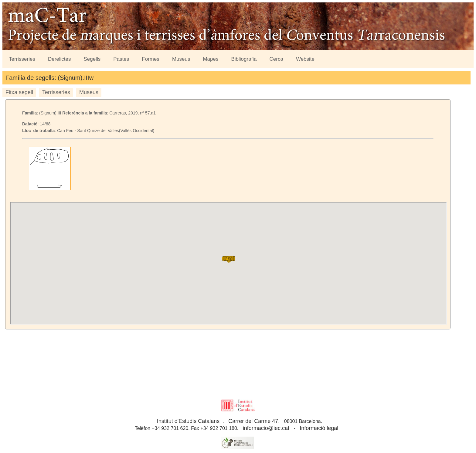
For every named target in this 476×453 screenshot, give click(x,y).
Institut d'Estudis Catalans (188, 421)
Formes (151, 59)
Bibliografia (244, 59)
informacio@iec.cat (266, 428)
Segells (92, 59)
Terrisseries (22, 59)
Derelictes (59, 59)
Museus (181, 59)
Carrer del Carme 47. (254, 421)
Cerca (276, 59)
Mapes (211, 59)
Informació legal (319, 428)
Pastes (121, 59)
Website (305, 59)
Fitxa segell (19, 92)
